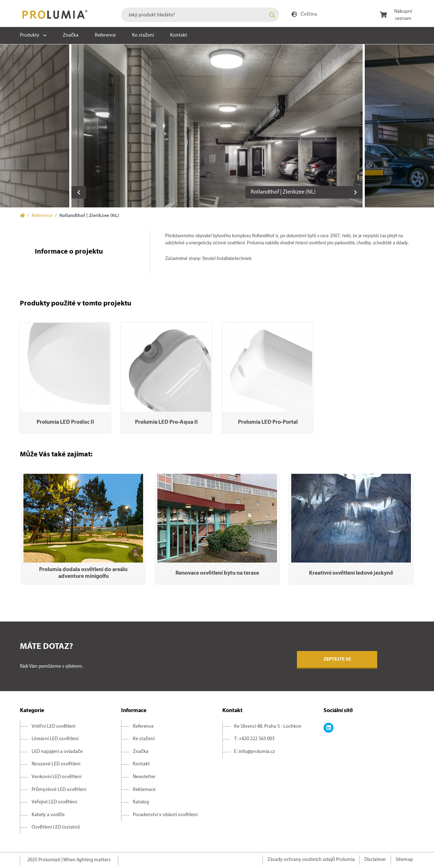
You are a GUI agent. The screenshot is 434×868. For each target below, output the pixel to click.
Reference (105, 35)
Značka (71, 35)
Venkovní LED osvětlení (56, 777)
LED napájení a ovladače (57, 752)
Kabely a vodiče (48, 815)
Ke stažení (143, 35)
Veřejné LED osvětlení (54, 802)
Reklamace (144, 790)
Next (355, 192)
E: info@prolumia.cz (254, 752)
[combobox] (200, 15)
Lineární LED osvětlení (55, 739)
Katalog (141, 802)
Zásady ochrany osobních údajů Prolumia (311, 860)
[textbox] (200, 15)
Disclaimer (375, 860)
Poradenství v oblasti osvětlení (165, 815)
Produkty (30, 35)
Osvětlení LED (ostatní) (56, 827)
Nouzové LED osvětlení (56, 764)
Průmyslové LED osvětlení (59, 790)
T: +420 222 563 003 (254, 739)
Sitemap (404, 860)
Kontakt (179, 35)
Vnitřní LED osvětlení (53, 726)
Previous (79, 192)
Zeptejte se (337, 659)
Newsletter (144, 777)
